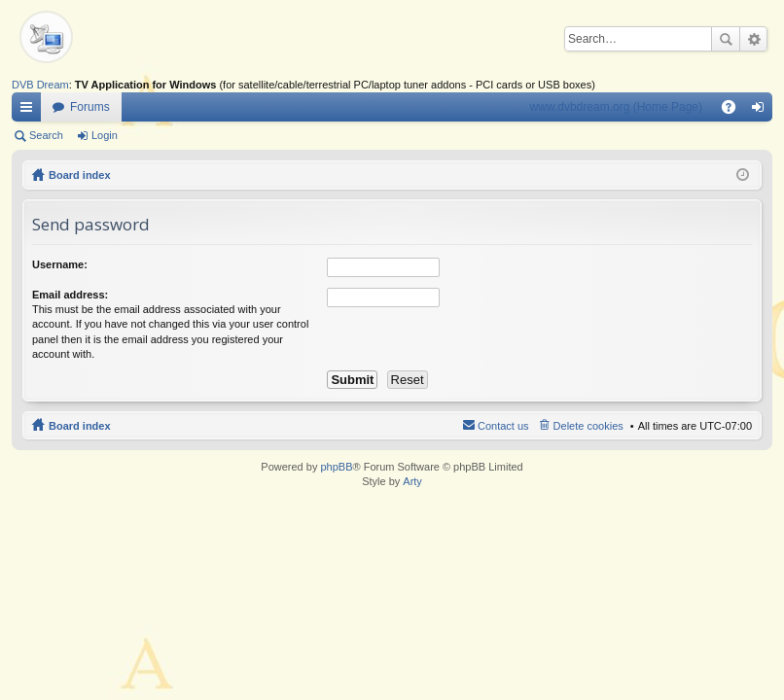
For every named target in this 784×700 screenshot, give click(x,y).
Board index (80, 175)
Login (105, 135)
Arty (412, 481)
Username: (60, 264)
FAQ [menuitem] (735, 111)
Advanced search (753, 39)
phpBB (336, 467)
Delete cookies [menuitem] (588, 426)
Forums (90, 107)
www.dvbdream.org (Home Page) (616, 107)
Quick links (30, 111)
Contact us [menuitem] (503, 426)
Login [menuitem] (762, 111)
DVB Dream (40, 85)
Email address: (70, 295)
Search (726, 39)
